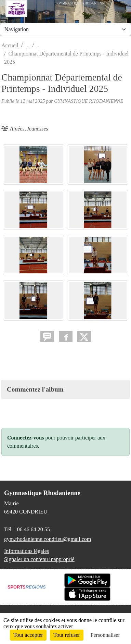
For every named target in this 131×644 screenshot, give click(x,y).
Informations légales (27, 551)
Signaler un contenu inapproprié (39, 559)
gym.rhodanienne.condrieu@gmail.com (48, 539)
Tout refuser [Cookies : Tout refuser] (67, 635)
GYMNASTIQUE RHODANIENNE (89, 101)
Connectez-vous (26, 438)
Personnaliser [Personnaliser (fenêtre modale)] (105, 635)
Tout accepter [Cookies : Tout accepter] (28, 635)
